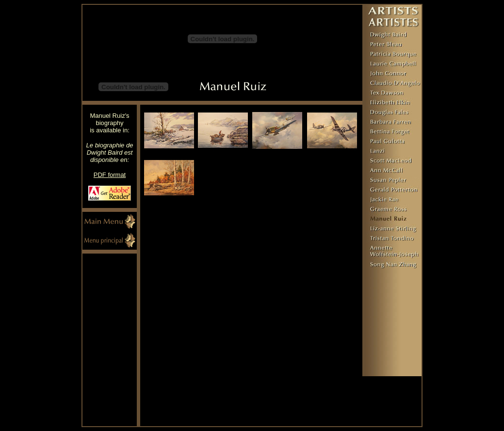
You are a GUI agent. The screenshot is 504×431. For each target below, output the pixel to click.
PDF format (110, 175)
